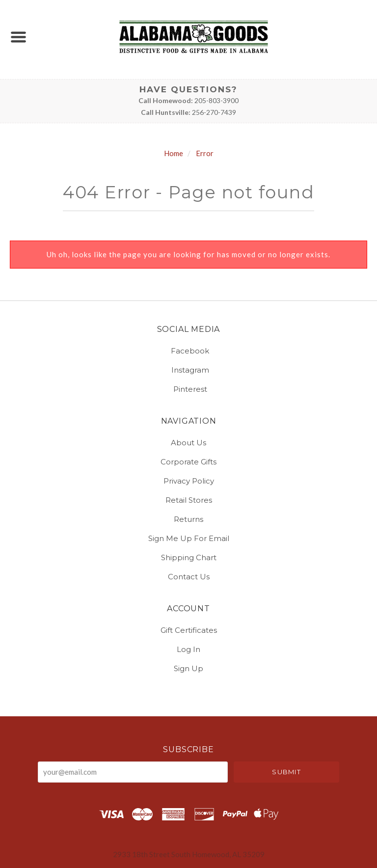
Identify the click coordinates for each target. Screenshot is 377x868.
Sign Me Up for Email (189, 538)
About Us (188, 443)
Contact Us (189, 576)
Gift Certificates (189, 630)
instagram (189, 370)
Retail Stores (189, 500)
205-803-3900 (216, 100)
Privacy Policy (189, 481)
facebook (188, 351)
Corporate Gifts (188, 462)
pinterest (189, 389)
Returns (188, 519)
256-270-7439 (214, 112)
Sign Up (188, 668)
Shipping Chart (189, 557)
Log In (188, 649)
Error (205, 153)
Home (174, 153)
